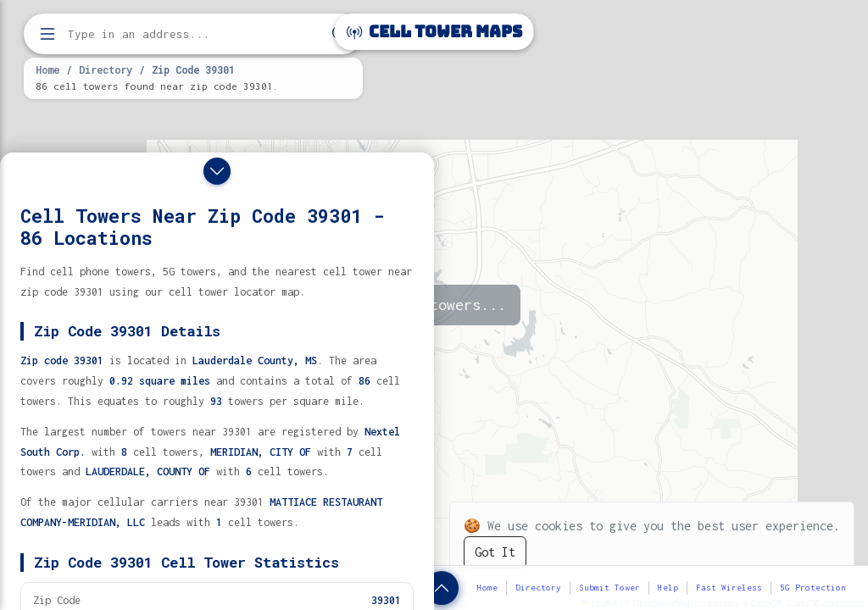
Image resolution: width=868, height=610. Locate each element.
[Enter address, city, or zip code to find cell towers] (195, 34)
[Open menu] (47, 34)
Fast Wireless (729, 588)
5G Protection (813, 588)
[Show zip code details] (442, 588)
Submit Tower (609, 588)
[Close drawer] (217, 171)
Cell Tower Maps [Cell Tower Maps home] (434, 32)
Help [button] (668, 588)
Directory (106, 69)
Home (47, 69)
